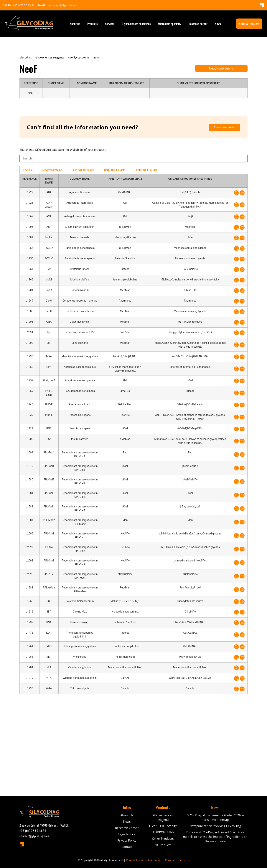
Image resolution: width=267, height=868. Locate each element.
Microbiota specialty (170, 24)
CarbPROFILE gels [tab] (115, 170)
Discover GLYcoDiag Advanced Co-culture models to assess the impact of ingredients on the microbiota (215, 837)
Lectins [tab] (28, 170)
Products (92, 24)
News (218, 24)
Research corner (198, 24)
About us (75, 24)
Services (110, 24)
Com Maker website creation (144, 860)
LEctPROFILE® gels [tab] (83, 170)
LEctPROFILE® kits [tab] (146, 170)
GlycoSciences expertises (136, 24)
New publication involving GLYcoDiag (215, 826)
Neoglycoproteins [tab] (52, 170)
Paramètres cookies (177, 860)
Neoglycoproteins (221, 68)
